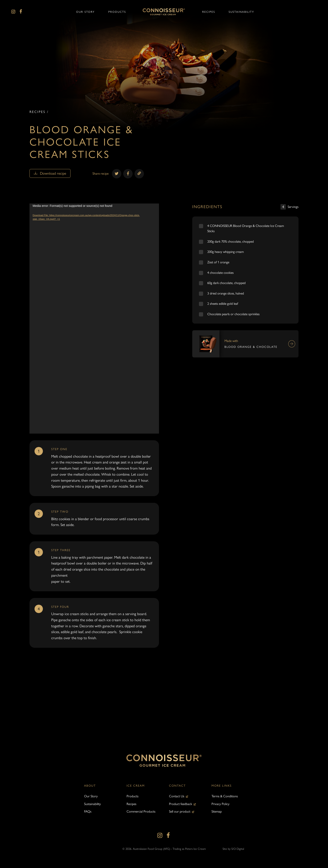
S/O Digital (238, 849)
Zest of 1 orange (218, 262)
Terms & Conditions (225, 796)
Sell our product (180, 811)
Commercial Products (141, 811)
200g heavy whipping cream (225, 252)
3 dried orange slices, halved (226, 293)
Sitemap (217, 811)
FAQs (88, 811)
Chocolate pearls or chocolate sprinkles (233, 314)
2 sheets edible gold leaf (223, 304)
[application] (94, 319)
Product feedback (181, 804)
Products (133, 796)
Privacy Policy (220, 804)
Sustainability (92, 804)
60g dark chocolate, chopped (226, 283)
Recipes (37, 112)
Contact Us (177, 796)
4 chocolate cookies (220, 273)
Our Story (91, 796)
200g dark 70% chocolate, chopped (231, 241)
